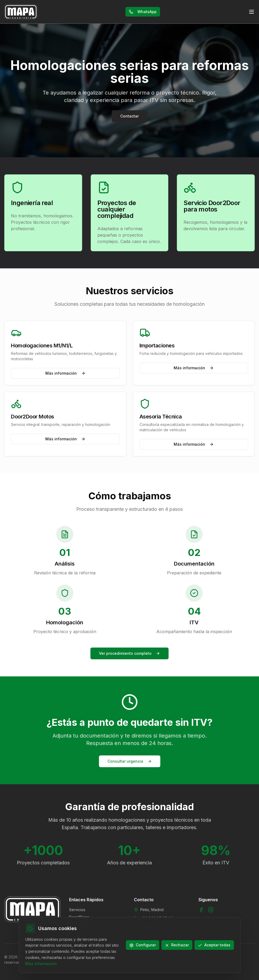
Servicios (77, 910)
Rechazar (177, 945)
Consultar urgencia (130, 761)
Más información (65, 373)
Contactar (129, 116)
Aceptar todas (214, 945)
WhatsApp (143, 12)
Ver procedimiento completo (129, 653)
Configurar (143, 945)
